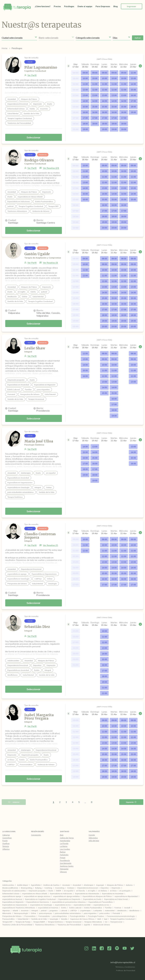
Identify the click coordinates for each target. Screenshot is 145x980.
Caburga (6, 835)
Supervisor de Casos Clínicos (82, 919)
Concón (92, 835)
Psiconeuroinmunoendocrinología (121, 916)
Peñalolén (64, 855)
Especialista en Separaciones (15, 905)
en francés (81, 891)
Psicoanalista (44, 916)
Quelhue (6, 843)
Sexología (54, 919)
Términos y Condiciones (125, 967)
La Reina (64, 846)
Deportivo (105, 888)
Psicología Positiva (96, 916)
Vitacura (63, 872)
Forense (118, 908)
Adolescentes (8, 885)
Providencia (65, 860)
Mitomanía (7, 913)
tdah (99, 919)
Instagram (86, 948)
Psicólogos (69, 6)
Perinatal (116, 913)
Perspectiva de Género (12, 916)
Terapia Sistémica (55, 922)
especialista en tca (63, 905)
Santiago (65, 831)
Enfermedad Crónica (11, 894)
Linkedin (94, 948)
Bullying (38, 888)
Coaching (48, 888)
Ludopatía (98, 910)
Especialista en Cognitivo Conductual (40, 899)
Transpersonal (116, 922)
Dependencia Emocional (88, 888)
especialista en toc (101, 905)
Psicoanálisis (30, 916)
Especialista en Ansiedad (113, 894)
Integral (35, 910)
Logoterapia (85, 910)
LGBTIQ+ (74, 910)
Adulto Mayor (23, 885)
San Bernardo (66, 863)
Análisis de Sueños (51, 885)
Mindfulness (134, 910)
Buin (62, 835)
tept (106, 919)
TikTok (109, 948)
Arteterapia (89, 885)
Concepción (36, 835)
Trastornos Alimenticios (45, 925)
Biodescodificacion (10, 888)
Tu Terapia (17, 7)
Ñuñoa (63, 852)
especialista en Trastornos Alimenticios (19, 908)
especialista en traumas (48, 908)
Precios (57, 6)
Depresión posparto (37, 891)
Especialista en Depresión (69, 899)
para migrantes (90, 913)
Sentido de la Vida (39, 919)
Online (33, 913)
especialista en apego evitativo (66, 896)
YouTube (125, 948)
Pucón (5, 841)
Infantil (15, 910)
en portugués (125, 891)
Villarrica (6, 849)
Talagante (64, 869)
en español (69, 891)
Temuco (6, 846)
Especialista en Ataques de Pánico (97, 896)
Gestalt (127, 908)
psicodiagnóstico (60, 916)
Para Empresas (103, 6)
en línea (113, 891)
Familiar (108, 908)
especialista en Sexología (41, 905)
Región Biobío (38, 831)
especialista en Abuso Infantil (35, 894)
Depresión (116, 888)
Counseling (60, 888)
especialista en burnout (12, 899)
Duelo (51, 891)
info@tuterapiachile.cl (123, 962)
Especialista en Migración (13, 902)
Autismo (129, 885)
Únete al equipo (85, 6)
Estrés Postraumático (93, 908)
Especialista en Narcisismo (38, 902)
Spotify (117, 948)
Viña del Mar (94, 841)
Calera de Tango (67, 838)
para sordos (105, 913)
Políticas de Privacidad (126, 970)
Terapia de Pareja (23, 922)
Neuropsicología (21, 913)
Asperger (100, 885)
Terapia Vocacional (73, 922)
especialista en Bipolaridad (126, 896)
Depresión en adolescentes (14, 891)
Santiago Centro (67, 866)
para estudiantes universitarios (68, 913)
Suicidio (64, 919)
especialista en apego (12, 896)
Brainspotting (27, 888)
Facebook (102, 948)
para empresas (45, 913)
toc (106, 922)
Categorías (7, 881)
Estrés (64, 908)
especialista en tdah (82, 905)
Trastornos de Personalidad (69, 925)
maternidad (110, 910)
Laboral (64, 910)
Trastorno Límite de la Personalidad (17, 925)
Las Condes (65, 849)
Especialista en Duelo (92, 899)
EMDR (59, 891)
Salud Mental (23, 919)
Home (5, 48)
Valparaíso (94, 831)
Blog (115, 6)
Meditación (122, 910)
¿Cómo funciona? (43, 6)
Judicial (44, 910)
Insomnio (25, 910)
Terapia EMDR (39, 922)
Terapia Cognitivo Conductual (122, 919)
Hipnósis (6, 910)
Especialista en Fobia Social (116, 899)
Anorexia (66, 885)
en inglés (92, 891)
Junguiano (54, 910)
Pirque (63, 858)
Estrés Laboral (75, 908)
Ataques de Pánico (115, 885)
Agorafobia (36, 885)
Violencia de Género (102, 925)
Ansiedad (77, 885)
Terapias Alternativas (93, 922)
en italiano (103, 891)
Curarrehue (7, 838)
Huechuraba (65, 841)
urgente (87, 925)
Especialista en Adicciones (61, 894)
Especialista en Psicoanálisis (101, 902)
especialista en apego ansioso (37, 896)
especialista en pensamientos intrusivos (69, 902)
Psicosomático (9, 919)
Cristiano (71, 888)
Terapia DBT (8, 922)
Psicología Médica (77, 916)
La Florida (64, 843)
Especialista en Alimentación (87, 894)
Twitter (132, 948)
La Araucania (9, 831)
